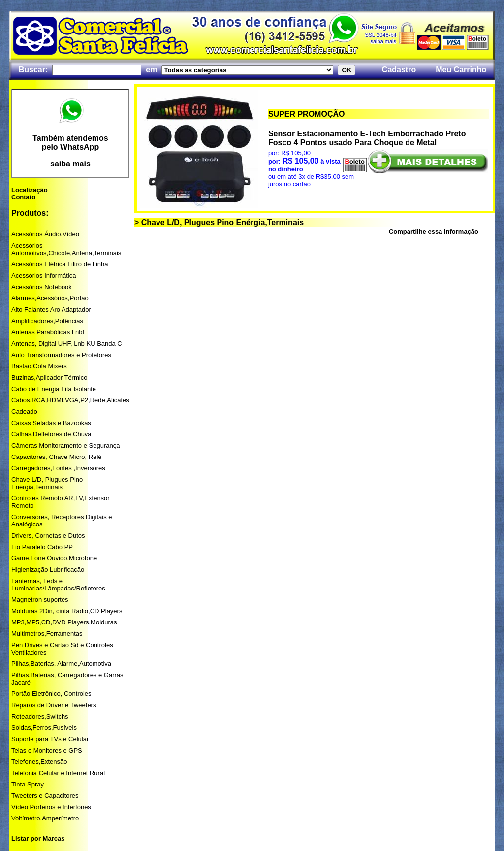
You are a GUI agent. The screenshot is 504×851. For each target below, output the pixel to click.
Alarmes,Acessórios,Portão (50, 298)
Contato (23, 197)
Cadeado (24, 411)
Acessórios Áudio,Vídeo (45, 234)
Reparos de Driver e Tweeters (54, 705)
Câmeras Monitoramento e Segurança (65, 445)
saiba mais (70, 164)
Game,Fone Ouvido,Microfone (54, 558)
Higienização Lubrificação (48, 570)
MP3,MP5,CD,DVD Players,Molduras (64, 622)
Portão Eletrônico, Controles (51, 694)
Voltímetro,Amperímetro (45, 818)
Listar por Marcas (38, 838)
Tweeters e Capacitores (45, 796)
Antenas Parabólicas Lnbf (48, 332)
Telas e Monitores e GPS (47, 750)
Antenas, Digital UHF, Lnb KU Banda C (67, 344)
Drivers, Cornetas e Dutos (48, 536)
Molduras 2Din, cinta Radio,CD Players (67, 611)
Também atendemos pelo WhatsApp (70, 143)
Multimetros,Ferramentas (47, 634)
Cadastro (399, 70)
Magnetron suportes (40, 600)
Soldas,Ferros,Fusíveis (44, 728)
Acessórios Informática (44, 276)
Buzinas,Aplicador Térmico (49, 377)
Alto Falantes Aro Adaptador (51, 310)
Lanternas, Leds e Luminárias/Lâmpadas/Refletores (58, 585)
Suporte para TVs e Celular (50, 739)
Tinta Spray (28, 784)
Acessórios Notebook (42, 287)
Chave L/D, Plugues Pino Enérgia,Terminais (47, 483)
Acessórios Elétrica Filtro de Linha (60, 264)
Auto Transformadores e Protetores (61, 355)
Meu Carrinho (461, 70)
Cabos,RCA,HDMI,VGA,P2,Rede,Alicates (70, 400)
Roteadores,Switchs (40, 716)
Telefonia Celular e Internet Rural (58, 773)
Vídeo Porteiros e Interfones (51, 807)
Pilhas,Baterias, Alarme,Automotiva (61, 664)
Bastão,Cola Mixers (39, 366)
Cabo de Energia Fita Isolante (54, 389)
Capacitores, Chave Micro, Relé (57, 457)
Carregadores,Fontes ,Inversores (58, 468)
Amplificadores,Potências (47, 321)
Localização (30, 190)
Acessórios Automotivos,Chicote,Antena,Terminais (66, 249)
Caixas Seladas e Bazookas (51, 423)
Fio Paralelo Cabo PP (42, 547)
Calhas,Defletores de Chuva (51, 434)
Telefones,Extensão (39, 762)
